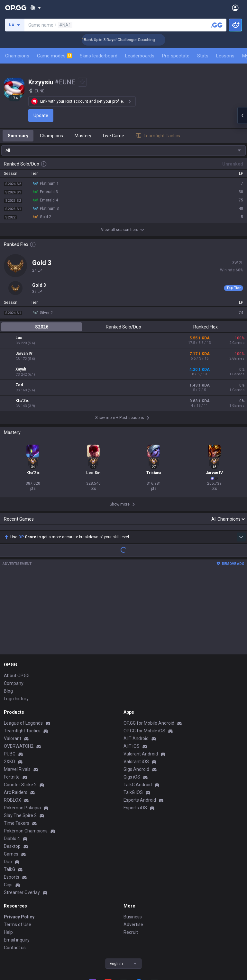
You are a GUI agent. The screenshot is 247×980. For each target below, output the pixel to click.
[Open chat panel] (242, 115)
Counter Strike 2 (20, 742)
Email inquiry (17, 897)
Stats (203, 56)
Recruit (131, 890)
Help (8, 890)
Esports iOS (135, 765)
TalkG (9, 827)
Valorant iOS (136, 719)
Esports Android (140, 757)
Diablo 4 (12, 796)
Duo (8, 819)
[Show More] (36, 8)
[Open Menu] (235, 8)
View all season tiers (123, 230)
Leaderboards (140, 56)
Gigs (8, 842)
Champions (17, 56)
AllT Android (136, 696)
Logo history (16, 656)
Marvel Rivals (17, 727)
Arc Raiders (16, 750)
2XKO (9, 719)
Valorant (13, 696)
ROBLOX (13, 757)
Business (133, 874)
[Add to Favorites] (82, 82)
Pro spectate (176, 56)
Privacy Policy (19, 874)
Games (11, 811)
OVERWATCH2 (19, 703)
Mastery (83, 136)
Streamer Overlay (22, 850)
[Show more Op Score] (241, 494)
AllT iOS (132, 703)
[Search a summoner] (217, 25)
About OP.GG (17, 633)
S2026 (42, 327)
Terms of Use (18, 882)
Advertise (133, 882)
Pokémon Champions (26, 788)
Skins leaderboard (99, 56)
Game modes (55, 56)
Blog (8, 648)
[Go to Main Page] (16, 8)
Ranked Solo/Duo (123, 327)
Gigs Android (136, 727)
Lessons (225, 56)
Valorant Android (141, 711)
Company (14, 641)
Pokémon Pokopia (22, 765)
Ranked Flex (206, 327)
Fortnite (12, 734)
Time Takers (17, 780)
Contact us (15, 905)
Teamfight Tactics (22, 688)
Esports (12, 834)
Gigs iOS (132, 734)
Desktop (12, 804)
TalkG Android (138, 742)
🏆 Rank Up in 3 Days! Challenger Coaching (126, 40)
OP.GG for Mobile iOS (144, 688)
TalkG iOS (133, 750)
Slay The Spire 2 (20, 773)
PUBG (10, 711)
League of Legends (23, 680)
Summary (18, 136)
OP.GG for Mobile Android (149, 680)
